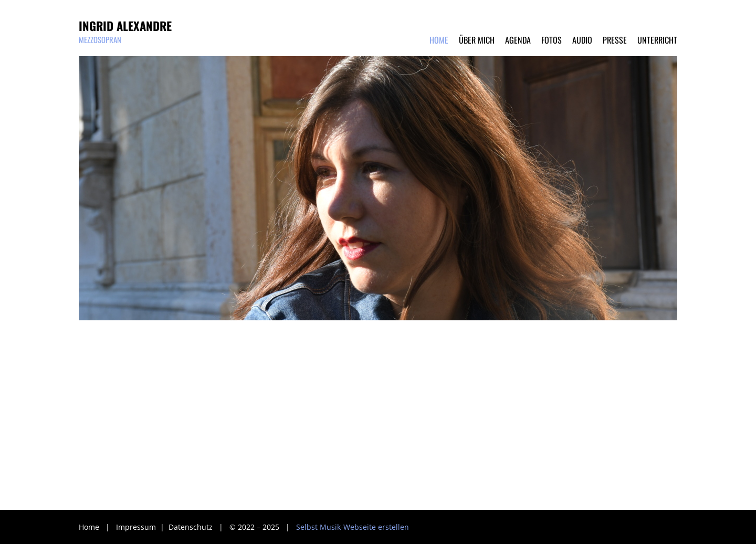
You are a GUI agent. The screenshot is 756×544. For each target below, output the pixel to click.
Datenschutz (192, 527)
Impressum (137, 527)
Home (89, 527)
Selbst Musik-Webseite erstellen (353, 527)
